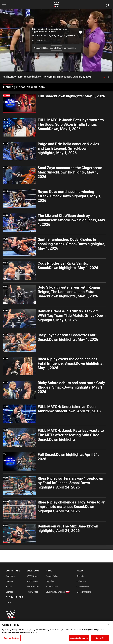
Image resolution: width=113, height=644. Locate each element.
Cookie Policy (83, 587)
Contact (9, 592)
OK (56, 48)
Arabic (9, 602)
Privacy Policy (52, 576)
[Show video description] (104, 77)
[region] (56, 632)
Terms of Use (52, 587)
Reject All (100, 638)
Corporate (10, 576)
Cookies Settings (11, 638)
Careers (9, 581)
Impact (9, 587)
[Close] (108, 625)
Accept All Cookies (79, 638)
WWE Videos (33, 581)
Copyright (50, 581)
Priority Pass (32, 592)
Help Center (82, 581)
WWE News (32, 576)
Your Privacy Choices (55, 592)
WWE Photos (33, 587)
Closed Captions (84, 592)
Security (80, 576)
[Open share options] (110, 77)
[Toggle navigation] (4, 4)
